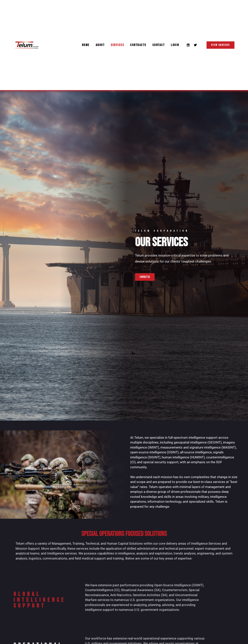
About (100, 45)
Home (86, 45)
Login (175, 45)
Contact (159, 45)
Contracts (138, 45)
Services (117, 45)
